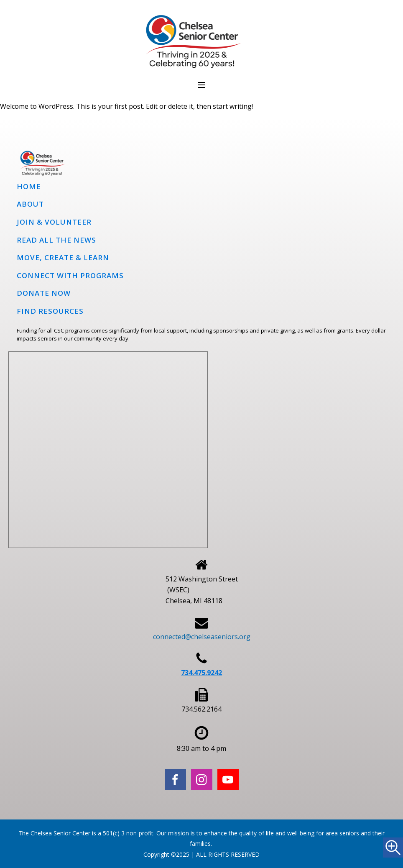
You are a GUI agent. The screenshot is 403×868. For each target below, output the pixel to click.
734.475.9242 (201, 673)
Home (29, 186)
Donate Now (44, 293)
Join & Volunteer (54, 222)
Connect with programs (70, 275)
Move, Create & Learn (63, 257)
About (30, 204)
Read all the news (56, 240)
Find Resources (50, 311)
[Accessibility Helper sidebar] (393, 848)
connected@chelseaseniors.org (202, 637)
